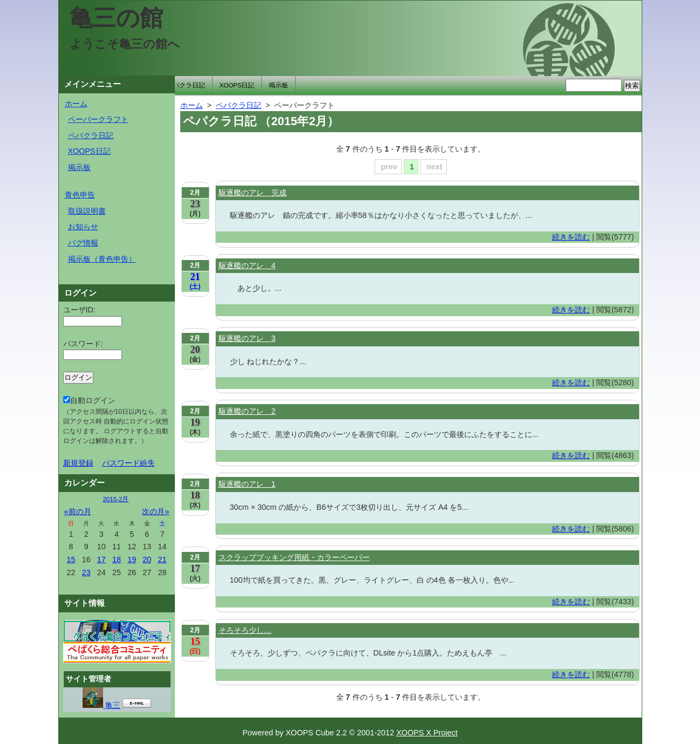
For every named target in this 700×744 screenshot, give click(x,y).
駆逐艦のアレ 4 (247, 265)
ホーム (76, 104)
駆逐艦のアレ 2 (247, 411)
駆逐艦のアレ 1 (247, 484)
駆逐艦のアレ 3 (247, 338)
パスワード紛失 (128, 463)
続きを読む (571, 237)
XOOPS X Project (427, 733)
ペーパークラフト (98, 119)
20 (147, 559)
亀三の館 (116, 18)
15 (71, 559)
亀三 (101, 705)
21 (162, 559)
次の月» (155, 511)
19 (132, 559)
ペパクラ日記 (186, 85)
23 (86, 572)
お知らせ (83, 227)
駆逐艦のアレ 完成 (253, 193)
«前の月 (78, 511)
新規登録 (78, 463)
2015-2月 (115, 499)
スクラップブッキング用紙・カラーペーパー (294, 557)
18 (117, 559)
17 (101, 559)
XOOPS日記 (237, 85)
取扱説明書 (87, 211)
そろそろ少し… (245, 630)
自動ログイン (116, 420)
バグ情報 (83, 243)
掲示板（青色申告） (102, 259)
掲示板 (278, 85)
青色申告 (80, 195)
